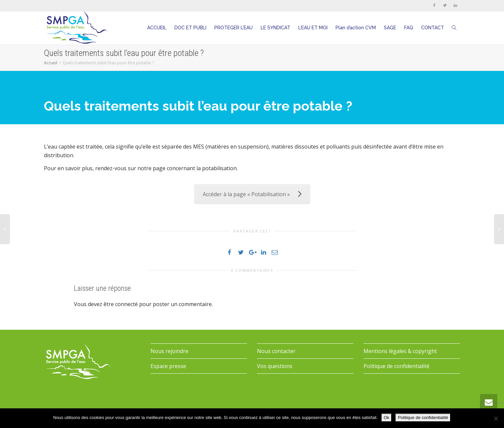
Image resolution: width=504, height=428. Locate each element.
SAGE (390, 28)
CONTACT (433, 28)
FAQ (409, 28)
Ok (387, 418)
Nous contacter (276, 351)
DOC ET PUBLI (190, 28)
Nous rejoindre (169, 351)
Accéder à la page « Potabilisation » (252, 194)
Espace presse (168, 366)
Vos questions (275, 366)
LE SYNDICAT (275, 28)
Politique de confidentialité (396, 366)
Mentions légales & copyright (400, 351)
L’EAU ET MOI (313, 28)
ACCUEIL (157, 28)
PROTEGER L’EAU (234, 28)
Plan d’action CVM (356, 28)
